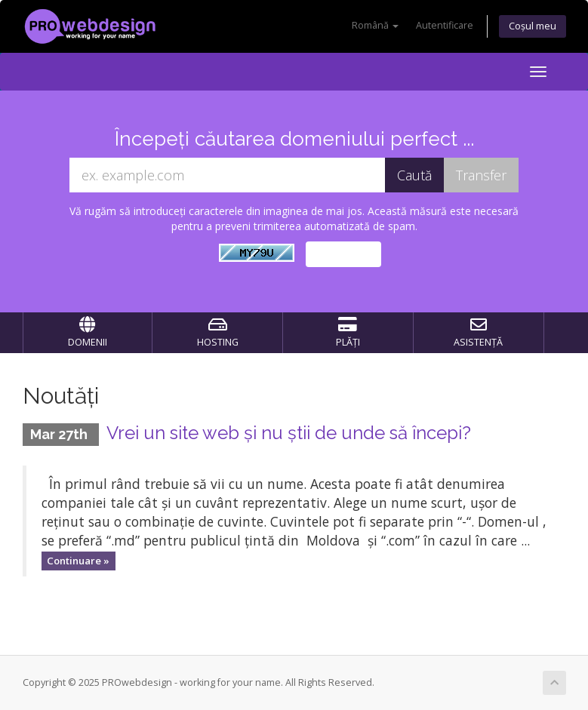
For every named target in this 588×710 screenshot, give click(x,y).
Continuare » (78, 561)
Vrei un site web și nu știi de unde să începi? (289, 433)
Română (375, 25)
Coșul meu (533, 26)
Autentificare (445, 25)
